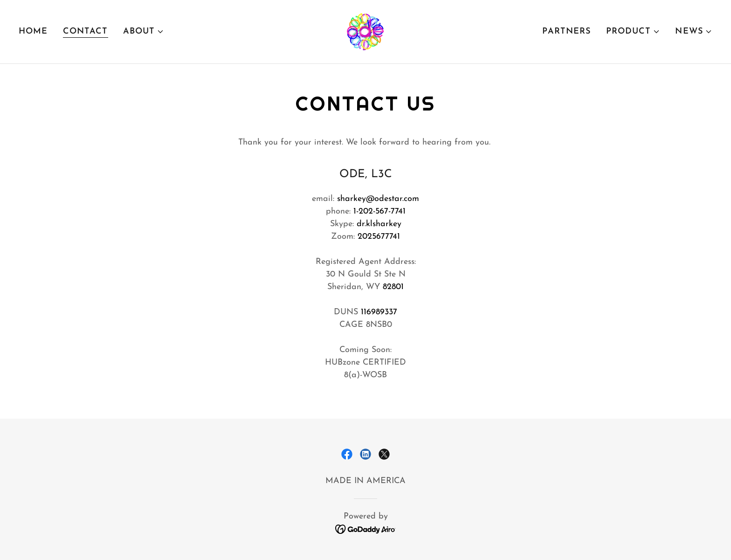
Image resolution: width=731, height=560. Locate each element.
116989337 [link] (379, 312)
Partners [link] (566, 31)
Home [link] (33, 31)
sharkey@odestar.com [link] (378, 199)
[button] (144, 32)
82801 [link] (393, 287)
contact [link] (86, 31)
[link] (365, 31)
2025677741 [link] (379, 237)
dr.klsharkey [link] (379, 224)
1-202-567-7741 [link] (379, 211)
